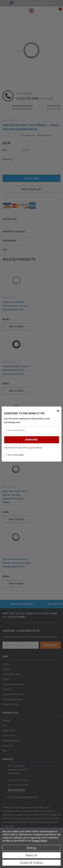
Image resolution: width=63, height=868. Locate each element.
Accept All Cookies (32, 863)
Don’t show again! (16, 455)
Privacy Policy (39, 841)
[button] (58, 411)
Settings (32, 848)
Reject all (32, 855)
